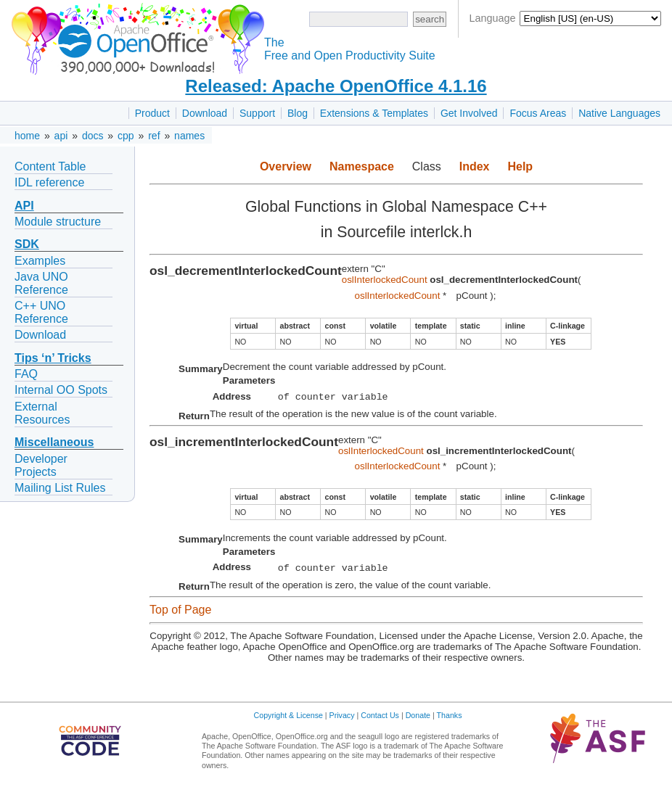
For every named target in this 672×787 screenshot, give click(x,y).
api (61, 136)
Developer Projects (41, 465)
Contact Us (380, 720)
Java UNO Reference (41, 283)
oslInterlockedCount (385, 280)
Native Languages (619, 113)
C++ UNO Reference (41, 312)
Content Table (50, 166)
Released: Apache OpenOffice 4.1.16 (336, 86)
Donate (418, 720)
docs (93, 136)
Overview (286, 166)
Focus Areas (538, 113)
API (24, 206)
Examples (40, 261)
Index (475, 166)
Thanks (450, 720)
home (27, 136)
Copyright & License (288, 720)
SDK (27, 244)
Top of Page (180, 614)
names (189, 136)
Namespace (362, 166)
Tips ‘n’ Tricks (53, 358)
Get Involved (469, 113)
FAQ (26, 374)
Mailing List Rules (60, 488)
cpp (126, 136)
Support (257, 113)
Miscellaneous (54, 442)
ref (154, 136)
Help (520, 166)
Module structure (58, 222)
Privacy (342, 720)
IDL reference (49, 182)
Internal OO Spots (61, 390)
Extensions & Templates (374, 113)
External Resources (42, 413)
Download (205, 113)
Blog (298, 113)
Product (152, 113)
